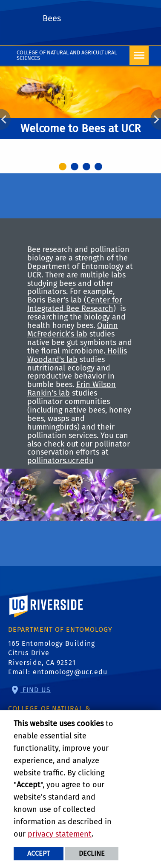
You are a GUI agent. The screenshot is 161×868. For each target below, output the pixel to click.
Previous (5, 119)
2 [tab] (76, 168)
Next (156, 119)
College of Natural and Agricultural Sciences (67, 55)
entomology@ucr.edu (70, 672)
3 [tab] (88, 168)
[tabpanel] (80, 113)
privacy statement (60, 834)
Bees (52, 18)
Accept (39, 853)
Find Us (36, 690)
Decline (92, 853)
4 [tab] (100, 168)
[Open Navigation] (139, 55)
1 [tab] (64, 168)
